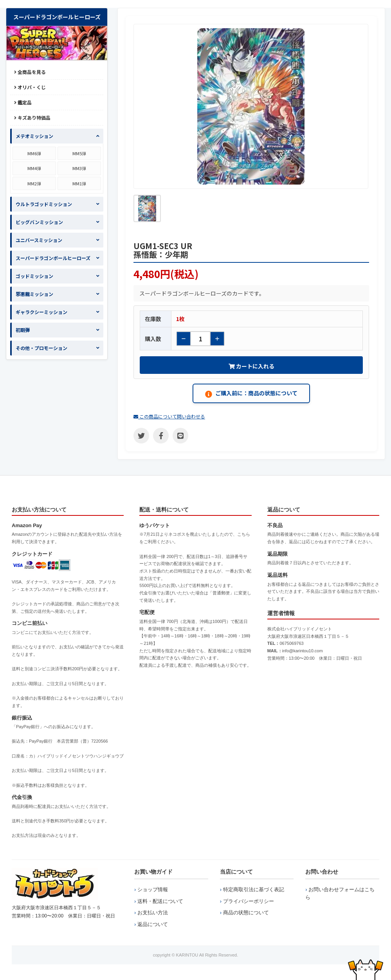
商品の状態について (246, 913)
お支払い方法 (153, 913)
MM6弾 (34, 153)
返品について (153, 924)
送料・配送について (160, 901)
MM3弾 (79, 168)
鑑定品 (23, 102)
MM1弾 (79, 183)
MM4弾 (34, 168)
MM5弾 (79, 153)
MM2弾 (34, 183)
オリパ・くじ (30, 87)
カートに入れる (251, 366)
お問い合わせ (322, 872)
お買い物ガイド (153, 872)
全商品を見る (30, 72)
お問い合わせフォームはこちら (340, 893)
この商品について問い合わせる (169, 416)
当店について (236, 872)
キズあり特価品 (32, 118)
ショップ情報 (153, 889)
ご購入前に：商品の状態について (251, 393)
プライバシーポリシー (249, 901)
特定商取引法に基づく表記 (254, 889)
